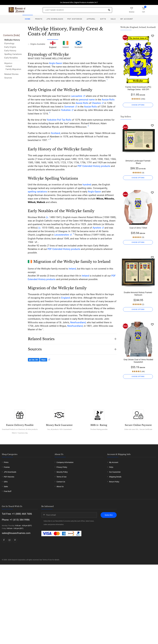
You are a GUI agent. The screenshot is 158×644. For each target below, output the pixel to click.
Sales (6, 487)
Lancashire (77, 96)
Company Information (65, 462)
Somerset (69, 107)
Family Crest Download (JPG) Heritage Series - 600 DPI (138, 88)
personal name (87, 100)
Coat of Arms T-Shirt (138, 228)
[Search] (109, 10)
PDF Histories (75, 19)
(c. (47, 217)
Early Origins (10, 47)
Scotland (78, 44)
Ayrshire (97, 228)
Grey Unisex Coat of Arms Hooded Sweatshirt (138, 361)
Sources (8, 78)
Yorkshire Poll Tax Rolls (59, 120)
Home (28, 19)
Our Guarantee (115, 472)
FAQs (111, 467)
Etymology (9, 43)
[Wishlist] (153, 36)
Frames (7, 467)
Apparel (91, 19)
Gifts (103, 19)
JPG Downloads (55, 19)
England (66, 298)
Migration (8, 63)
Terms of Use (61, 477)
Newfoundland (78, 322)
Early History (10, 51)
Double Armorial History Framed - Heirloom (138, 294)
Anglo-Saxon (56, 63)
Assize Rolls (108, 100)
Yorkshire (66, 110)
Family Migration (13, 69)
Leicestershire (62, 235)
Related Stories (11, 74)
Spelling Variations (13, 54)
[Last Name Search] (77, 10)
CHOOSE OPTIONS (138, 105)
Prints (39, 19)
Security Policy (62, 472)
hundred (87, 185)
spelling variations (37, 192)
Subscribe (109, 515)
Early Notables (11, 58)
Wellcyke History (12, 40)
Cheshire (96, 103)
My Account (127, 19)
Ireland (9, 66)
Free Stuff (8, 491)
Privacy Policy (62, 467)
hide (17, 35)
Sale (113, 19)
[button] (72, 338)
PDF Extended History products (94, 166)
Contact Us (61, 482)
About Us (60, 487)
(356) (143, 99)
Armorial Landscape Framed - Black (138, 162)
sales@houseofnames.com (16, 533)
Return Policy (114, 482)
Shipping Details (115, 477)
